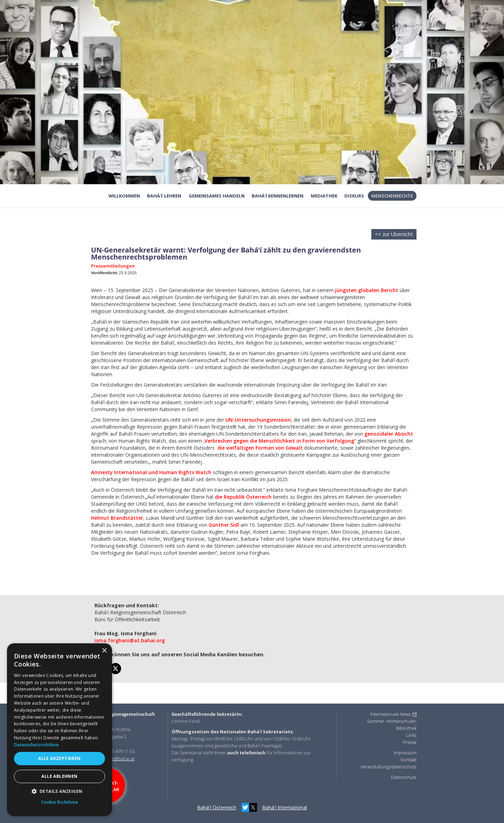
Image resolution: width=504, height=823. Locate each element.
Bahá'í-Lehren (164, 196)
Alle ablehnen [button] (59, 776)
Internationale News (391, 714)
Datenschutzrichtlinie (36, 745)
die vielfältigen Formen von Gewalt (260, 448)
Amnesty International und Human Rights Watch (151, 472)
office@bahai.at (118, 759)
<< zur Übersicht (394, 234)
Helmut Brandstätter (117, 518)
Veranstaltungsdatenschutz (388, 767)
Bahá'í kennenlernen (278, 196)
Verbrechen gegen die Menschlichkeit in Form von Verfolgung (279, 441)
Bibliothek (406, 728)
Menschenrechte (392, 196)
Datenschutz (404, 777)
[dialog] (59, 730)
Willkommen (124, 196)
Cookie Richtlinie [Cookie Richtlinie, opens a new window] (59, 802)
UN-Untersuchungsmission (258, 420)
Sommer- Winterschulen (392, 721)
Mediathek (324, 196)
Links (411, 735)
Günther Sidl (224, 525)
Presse (410, 742)
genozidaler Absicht (389, 434)
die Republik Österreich (243, 497)
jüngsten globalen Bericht (366, 290)
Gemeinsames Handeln (217, 196)
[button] (59, 791)
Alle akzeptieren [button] (59, 758)
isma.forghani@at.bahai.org (130, 640)
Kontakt (409, 760)
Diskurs (354, 196)
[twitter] (115, 669)
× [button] (104, 651)
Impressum (405, 753)
